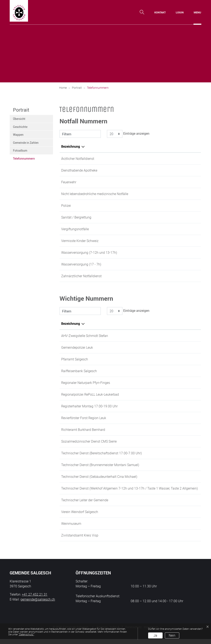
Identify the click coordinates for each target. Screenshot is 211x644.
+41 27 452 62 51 (184, 505)
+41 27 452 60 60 (184, 383)
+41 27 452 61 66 (184, 371)
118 (162, 182)
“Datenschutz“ (26, 634)
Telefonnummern (24, 160)
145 (162, 229)
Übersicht (19, 119)
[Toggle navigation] (197, 12)
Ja (155, 635)
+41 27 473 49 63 (184, 418)
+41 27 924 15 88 (172, 276)
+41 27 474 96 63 (184, 347)
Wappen (18, 135)
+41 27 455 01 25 (184, 359)
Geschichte (20, 127)
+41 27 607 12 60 (184, 540)
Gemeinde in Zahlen (26, 143)
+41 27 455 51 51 (184, 441)
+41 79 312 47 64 (184, 465)
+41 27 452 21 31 (184, 336)
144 (162, 217)
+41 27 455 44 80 (184, 453)
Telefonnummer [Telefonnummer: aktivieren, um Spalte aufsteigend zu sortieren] (171, 146)
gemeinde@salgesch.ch (38, 604)
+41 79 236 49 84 (184, 477)
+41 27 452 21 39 (172, 252)
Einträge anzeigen (128, 134)
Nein (172, 635)
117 (162, 206)
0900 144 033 (169, 159)
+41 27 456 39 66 (184, 517)
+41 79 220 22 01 (184, 430)
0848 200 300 (169, 194)
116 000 (165, 241)
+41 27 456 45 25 (184, 528)
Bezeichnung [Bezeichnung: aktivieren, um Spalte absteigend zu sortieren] (71, 146)
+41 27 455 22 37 (184, 488)
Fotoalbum (20, 150)
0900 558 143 (169, 170)
